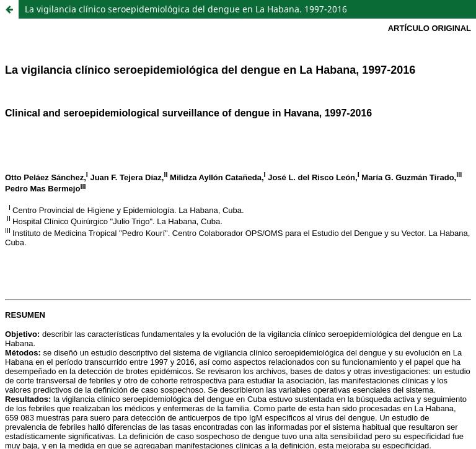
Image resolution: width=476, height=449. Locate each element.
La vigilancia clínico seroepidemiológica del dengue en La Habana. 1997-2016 (186, 9)
